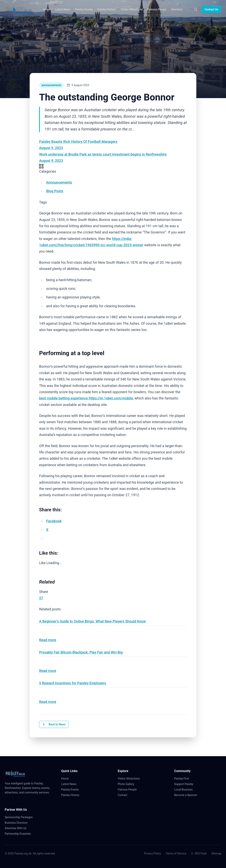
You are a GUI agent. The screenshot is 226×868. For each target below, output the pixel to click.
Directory (177, 9)
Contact (124, 795)
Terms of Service (176, 853)
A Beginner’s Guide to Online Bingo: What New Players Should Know (92, 621)
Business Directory (16, 823)
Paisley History (107, 9)
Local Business (185, 790)
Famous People (157, 9)
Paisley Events (84, 9)
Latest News (63, 9)
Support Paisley (185, 784)
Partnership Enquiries (19, 834)
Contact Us (211, 9)
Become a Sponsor (186, 795)
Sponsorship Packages (19, 817)
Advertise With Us (16, 828)
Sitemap (216, 853)
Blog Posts (55, 191)
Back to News (54, 724)
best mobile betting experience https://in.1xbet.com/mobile (86, 398)
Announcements (59, 182)
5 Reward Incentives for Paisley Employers (73, 683)
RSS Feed (199, 853)
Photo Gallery (127, 784)
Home (47, 9)
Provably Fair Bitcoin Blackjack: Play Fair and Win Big (81, 652)
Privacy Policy (153, 853)
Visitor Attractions (132, 9)
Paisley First (183, 779)
